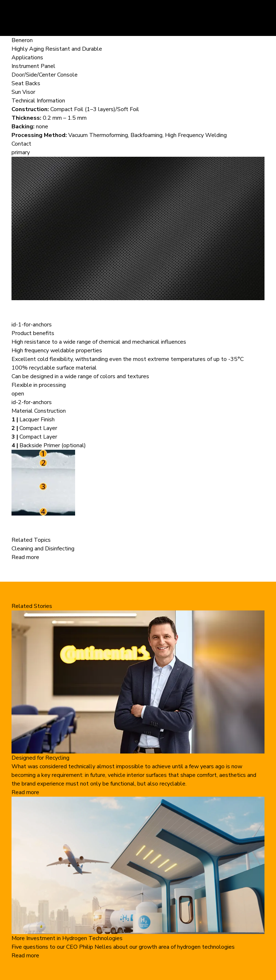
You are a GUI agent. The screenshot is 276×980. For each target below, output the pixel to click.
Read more (25, 557)
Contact (21, 144)
